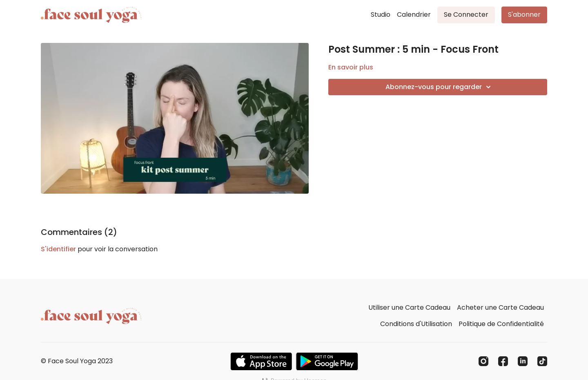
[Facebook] (503, 361)
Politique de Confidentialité (501, 324)
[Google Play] (327, 361)
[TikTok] (542, 361)
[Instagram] (483, 361)
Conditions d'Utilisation (416, 324)
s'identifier (58, 249)
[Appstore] (261, 361)
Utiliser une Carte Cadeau (409, 307)
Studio (381, 15)
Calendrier (414, 15)
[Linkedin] (523, 361)
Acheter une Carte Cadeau (500, 307)
